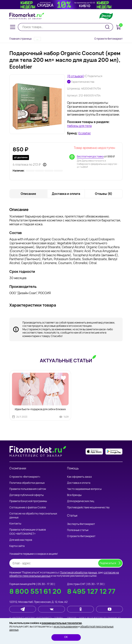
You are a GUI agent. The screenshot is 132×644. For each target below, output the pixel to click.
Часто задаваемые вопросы (84, 489)
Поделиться (93, 76)
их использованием (66, 626)
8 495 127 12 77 (91, 591)
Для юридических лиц (81, 501)
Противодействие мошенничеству (88, 507)
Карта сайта (17, 546)
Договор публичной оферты (26, 495)
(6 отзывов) (76, 76)
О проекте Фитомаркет (108, 39)
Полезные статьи (78, 530)
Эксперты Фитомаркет (81, 524)
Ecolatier (85, 133)
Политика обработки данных (27, 483)
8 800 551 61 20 (35, 591)
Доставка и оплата (79, 483)
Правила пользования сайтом (28, 489)
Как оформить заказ (79, 476)
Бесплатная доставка (90, 156)
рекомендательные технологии (62, 623)
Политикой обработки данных (79, 572)
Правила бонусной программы (28, 501)
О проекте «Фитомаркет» (25, 476)
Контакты (15, 523)
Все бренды (74, 495)
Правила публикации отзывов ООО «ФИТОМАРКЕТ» (28, 532)
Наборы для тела (80, 126)
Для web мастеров (21, 540)
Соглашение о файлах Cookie (28, 507)
